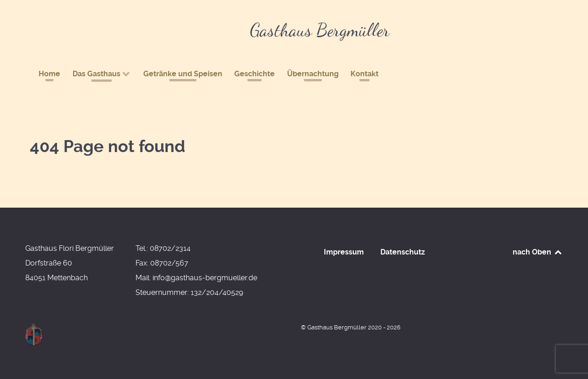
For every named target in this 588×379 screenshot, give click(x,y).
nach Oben (538, 252)
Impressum (344, 252)
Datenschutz (403, 252)
